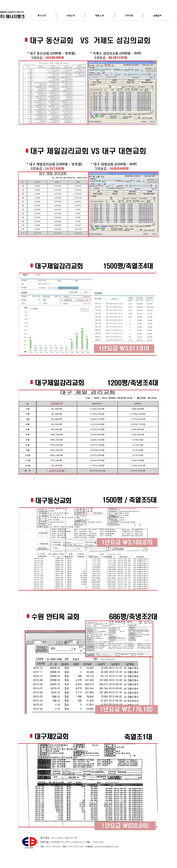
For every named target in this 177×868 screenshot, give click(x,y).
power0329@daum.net (107, 846)
